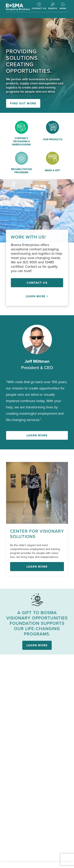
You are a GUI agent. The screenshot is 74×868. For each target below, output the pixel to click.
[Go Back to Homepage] (18, 7)
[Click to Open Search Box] (53, 6)
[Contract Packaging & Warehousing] (22, 134)
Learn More (37, 296)
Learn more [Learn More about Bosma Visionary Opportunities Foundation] (37, 645)
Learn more (37, 435)
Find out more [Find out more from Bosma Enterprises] (23, 103)
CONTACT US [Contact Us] (39, 6)
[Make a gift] (53, 164)
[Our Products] (53, 134)
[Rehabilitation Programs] (22, 164)
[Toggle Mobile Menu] (63, 6)
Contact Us (37, 283)
